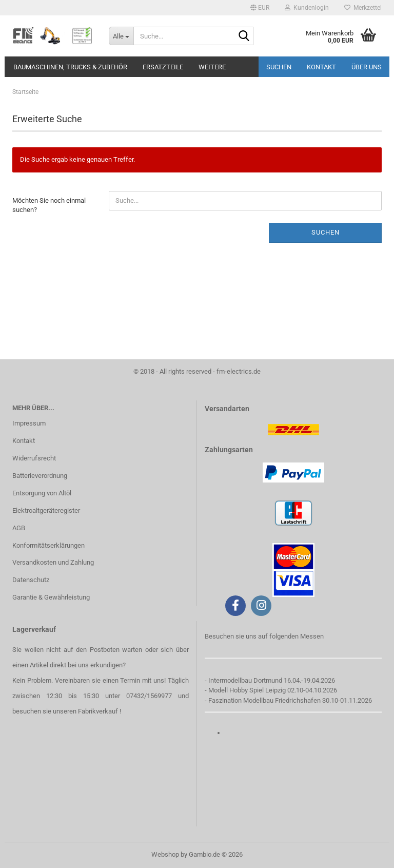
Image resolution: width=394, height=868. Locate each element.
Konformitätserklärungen (48, 545)
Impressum (29, 423)
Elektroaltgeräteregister (46, 510)
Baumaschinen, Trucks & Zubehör (70, 67)
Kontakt (321, 67)
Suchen (279, 67)
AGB (19, 528)
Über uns (367, 67)
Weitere (212, 67)
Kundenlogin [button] (307, 8)
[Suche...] (121, 36)
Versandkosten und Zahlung (53, 562)
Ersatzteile (163, 67)
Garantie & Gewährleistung (51, 597)
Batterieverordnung (40, 476)
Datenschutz (31, 580)
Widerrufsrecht (34, 458)
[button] (260, 8)
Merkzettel (363, 8)
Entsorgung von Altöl (42, 493)
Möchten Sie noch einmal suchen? (49, 205)
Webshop (165, 854)
